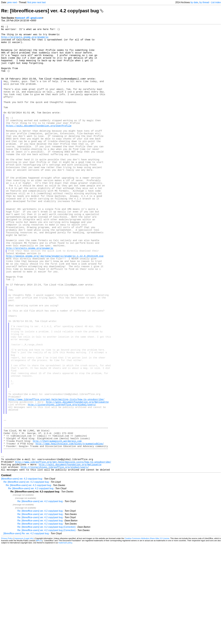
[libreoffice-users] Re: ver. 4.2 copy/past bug (26, 632)
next (15, 2)
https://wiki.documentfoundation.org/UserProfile (39, 148)
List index (216, 2)
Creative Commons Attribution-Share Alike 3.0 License (147, 637)
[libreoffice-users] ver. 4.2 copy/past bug (22, 578)
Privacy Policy (7, 637)
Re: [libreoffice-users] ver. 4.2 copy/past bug (52, 11)
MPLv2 (39, 640)
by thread (204, 2)
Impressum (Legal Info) (24, 637)
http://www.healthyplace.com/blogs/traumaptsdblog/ (70, 537)
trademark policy (65, 642)
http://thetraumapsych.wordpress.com (57, 534)
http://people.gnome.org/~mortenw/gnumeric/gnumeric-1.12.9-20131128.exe (55, 307)
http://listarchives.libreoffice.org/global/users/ (62, 489)
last (44, 2)
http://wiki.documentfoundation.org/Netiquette (77, 486)
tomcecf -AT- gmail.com (29, 18)
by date (194, 2)
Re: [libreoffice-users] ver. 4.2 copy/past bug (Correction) (46, 626)
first (29, 2)
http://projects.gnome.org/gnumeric (25, 40)
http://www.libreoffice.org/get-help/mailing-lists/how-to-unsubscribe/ (56, 483)
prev (10, 2)
